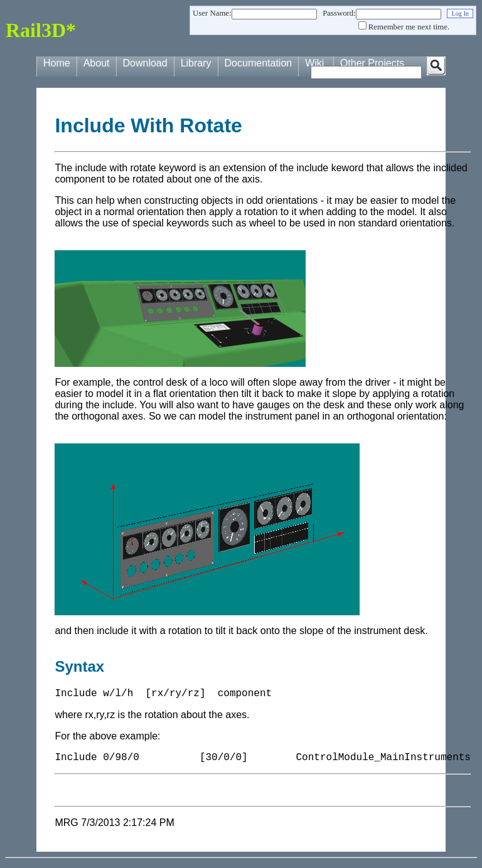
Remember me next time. (409, 27)
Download (145, 63)
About (97, 63)
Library (196, 63)
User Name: (212, 13)
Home (57, 63)
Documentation (259, 63)
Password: (339, 13)
